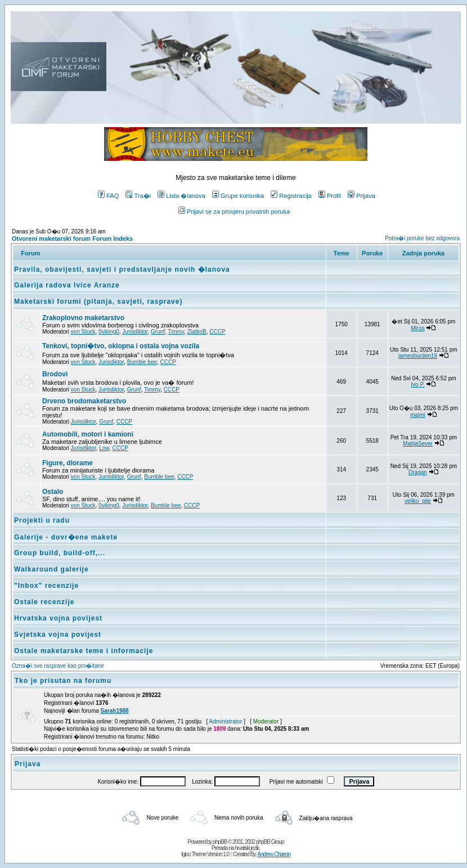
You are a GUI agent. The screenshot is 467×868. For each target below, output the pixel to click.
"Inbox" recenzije (46, 586)
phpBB (220, 842)
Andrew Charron (274, 854)
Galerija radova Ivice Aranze (67, 285)
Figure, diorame (68, 463)
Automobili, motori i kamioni (88, 434)
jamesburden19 (418, 356)
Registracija (291, 196)
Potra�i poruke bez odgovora (422, 238)
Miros (417, 328)
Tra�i (138, 196)
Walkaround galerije (51, 569)
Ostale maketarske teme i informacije (84, 651)
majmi (418, 415)
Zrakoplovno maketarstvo (83, 318)
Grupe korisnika (238, 196)
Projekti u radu (42, 520)
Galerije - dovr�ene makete (66, 537)
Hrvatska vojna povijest (58, 618)
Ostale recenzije (44, 602)
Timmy (176, 332)
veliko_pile (418, 501)
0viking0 (109, 332)
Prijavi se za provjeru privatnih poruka (234, 212)
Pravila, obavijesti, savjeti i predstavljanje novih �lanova (122, 269)
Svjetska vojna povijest (58, 635)
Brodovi (55, 374)
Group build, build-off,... (60, 553)
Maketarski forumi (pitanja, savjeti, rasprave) (98, 302)
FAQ (108, 196)
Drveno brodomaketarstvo (84, 401)
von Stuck (83, 332)
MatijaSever (418, 444)
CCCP (217, 332)
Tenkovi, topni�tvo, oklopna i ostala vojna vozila (121, 346)
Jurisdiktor (135, 332)
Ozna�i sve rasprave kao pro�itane (58, 666)
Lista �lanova (181, 196)
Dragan (418, 472)
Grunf (158, 332)
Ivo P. (417, 384)
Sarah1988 (115, 711)
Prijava (362, 196)
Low (104, 448)
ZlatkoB (197, 332)
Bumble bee (142, 362)
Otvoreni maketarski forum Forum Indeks (72, 239)
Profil (330, 196)
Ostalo (53, 492)
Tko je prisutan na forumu (63, 681)
